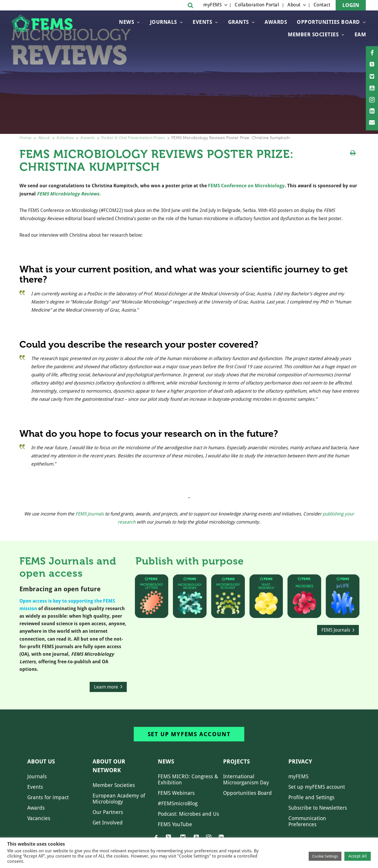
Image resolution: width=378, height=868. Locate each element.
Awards (276, 22)
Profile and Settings (311, 797)
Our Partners (108, 812)
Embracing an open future (60, 589)
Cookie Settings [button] (325, 856)
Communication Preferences (307, 821)
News (126, 22)
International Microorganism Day (246, 779)
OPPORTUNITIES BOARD (328, 22)
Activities (65, 138)
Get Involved (108, 823)
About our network (109, 766)
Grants (238, 22)
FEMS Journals (90, 514)
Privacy (300, 761)
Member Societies (313, 34)
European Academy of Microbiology (119, 799)
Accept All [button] (358, 856)
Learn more (106, 687)
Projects (236, 761)
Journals (163, 22)
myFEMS (212, 5)
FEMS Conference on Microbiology (246, 186)
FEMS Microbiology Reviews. (69, 194)
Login (351, 5)
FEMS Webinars (176, 793)
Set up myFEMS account (189, 734)
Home (26, 138)
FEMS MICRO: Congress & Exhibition (188, 779)
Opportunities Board (247, 793)
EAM (360, 34)
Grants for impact (48, 797)
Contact (322, 5)
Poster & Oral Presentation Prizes (133, 138)
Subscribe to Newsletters (318, 808)
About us (41, 761)
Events (202, 22)
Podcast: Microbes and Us (188, 814)
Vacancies (39, 818)
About (294, 5)
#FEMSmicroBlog (178, 803)
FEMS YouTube (175, 824)
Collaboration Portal (257, 5)
